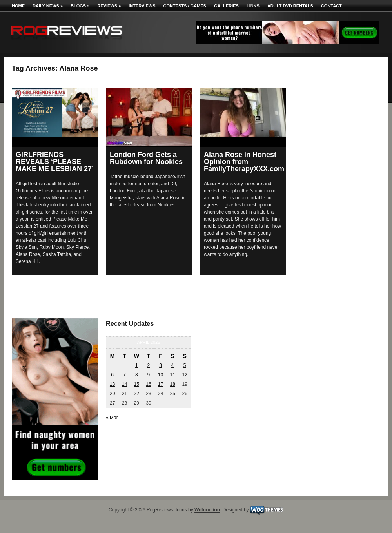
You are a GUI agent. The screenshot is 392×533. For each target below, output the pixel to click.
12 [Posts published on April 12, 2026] (184, 375)
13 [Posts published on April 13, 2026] (112, 384)
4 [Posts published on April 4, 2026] (173, 365)
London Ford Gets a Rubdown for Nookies (146, 158)
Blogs (80, 6)
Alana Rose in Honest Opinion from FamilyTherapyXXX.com (244, 162)
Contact (331, 6)
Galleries (226, 6)
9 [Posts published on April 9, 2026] (149, 375)
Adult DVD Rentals (290, 6)
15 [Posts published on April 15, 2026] (137, 384)
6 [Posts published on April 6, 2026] (112, 375)
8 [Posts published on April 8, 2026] (137, 375)
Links (253, 6)
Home (18, 6)
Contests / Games (185, 6)
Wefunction (207, 510)
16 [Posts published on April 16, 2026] (148, 384)
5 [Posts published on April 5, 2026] (185, 365)
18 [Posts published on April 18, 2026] (172, 384)
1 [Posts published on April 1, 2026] (137, 365)
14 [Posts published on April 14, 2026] (124, 384)
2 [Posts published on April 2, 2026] (149, 365)
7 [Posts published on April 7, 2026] (124, 375)
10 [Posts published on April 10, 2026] (161, 375)
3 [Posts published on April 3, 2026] (161, 365)
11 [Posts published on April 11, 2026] (172, 375)
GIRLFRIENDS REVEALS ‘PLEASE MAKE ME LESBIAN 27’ (55, 162)
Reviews (109, 6)
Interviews (142, 6)
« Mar (112, 418)
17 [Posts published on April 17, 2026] (161, 384)
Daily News (48, 6)
